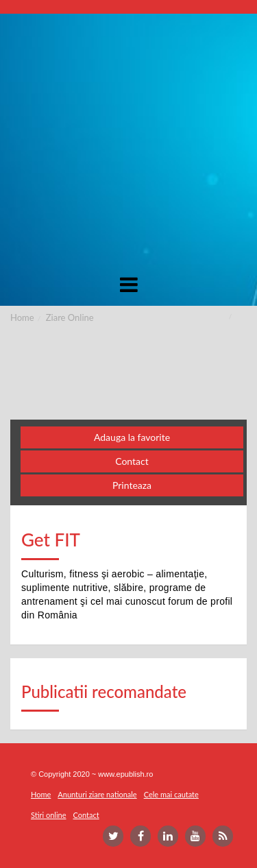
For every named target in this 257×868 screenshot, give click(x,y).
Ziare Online (70, 317)
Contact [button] (132, 461)
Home (22, 317)
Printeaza (132, 485)
